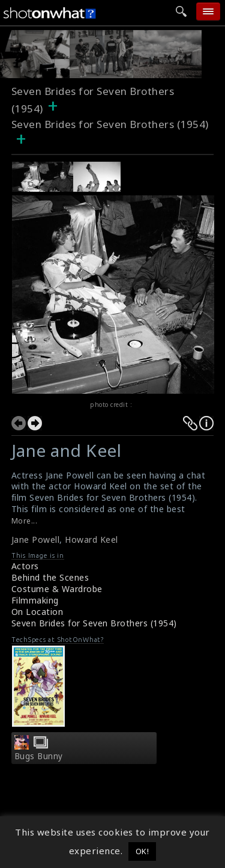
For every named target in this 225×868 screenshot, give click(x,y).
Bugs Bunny (39, 756)
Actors (25, 566)
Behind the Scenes (50, 577)
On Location (37, 612)
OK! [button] (142, 851)
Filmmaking (35, 600)
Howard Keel (91, 539)
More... (25, 521)
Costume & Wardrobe (57, 589)
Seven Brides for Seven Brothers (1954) (94, 623)
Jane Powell (36, 539)
